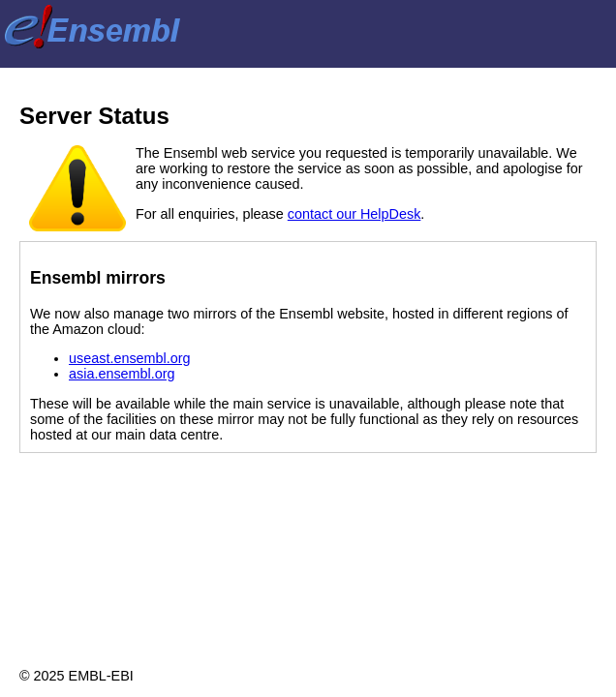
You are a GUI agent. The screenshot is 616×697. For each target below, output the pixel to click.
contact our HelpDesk (354, 214)
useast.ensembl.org (130, 358)
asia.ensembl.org (122, 374)
